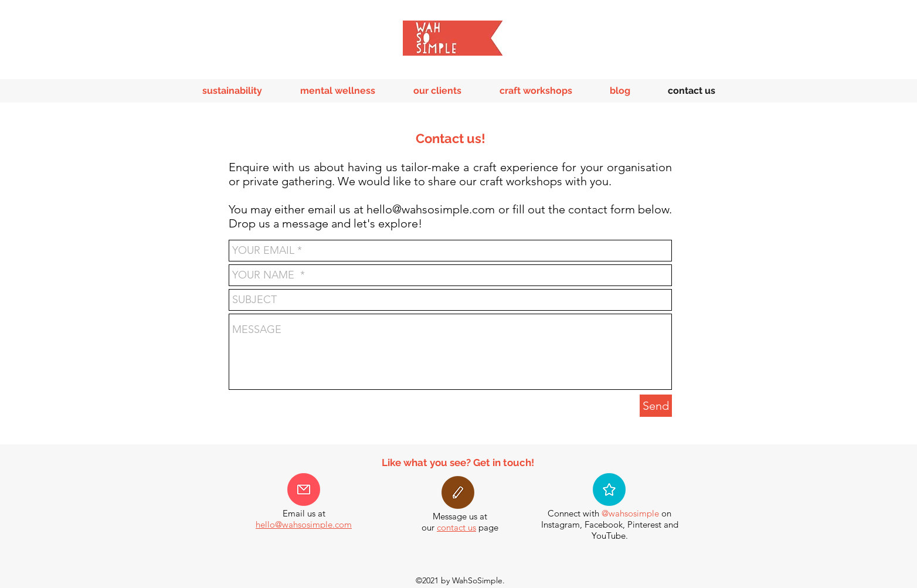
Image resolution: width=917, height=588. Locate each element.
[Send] (656, 406)
